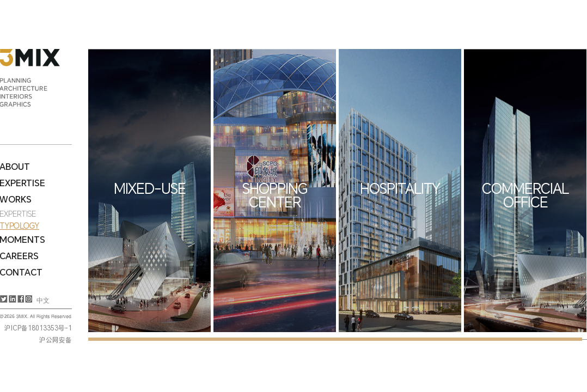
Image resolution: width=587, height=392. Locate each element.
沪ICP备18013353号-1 (38, 328)
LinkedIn (12, 299)
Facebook (20, 299)
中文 (43, 301)
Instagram (28, 299)
